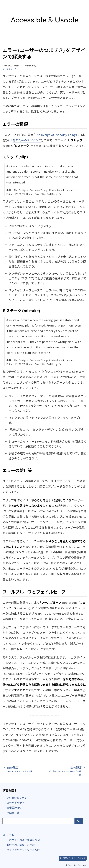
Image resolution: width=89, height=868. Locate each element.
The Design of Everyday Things (56, 135)
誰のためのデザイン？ (27, 140)
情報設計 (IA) (12, 808)
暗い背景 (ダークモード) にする (73, 858)
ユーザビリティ (9, 69)
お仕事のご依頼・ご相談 (19, 845)
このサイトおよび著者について (22, 840)
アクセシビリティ (15, 798)
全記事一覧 (11, 813)
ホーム (8, 835)
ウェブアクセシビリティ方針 (21, 850)
